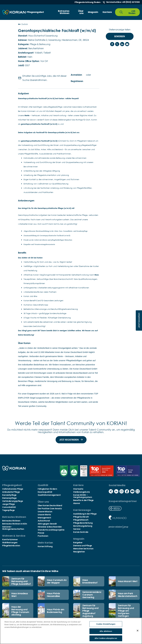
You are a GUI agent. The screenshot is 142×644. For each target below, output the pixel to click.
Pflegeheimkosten (11, 546)
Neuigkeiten (79, 552)
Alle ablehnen (106, 632)
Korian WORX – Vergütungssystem (83, 496)
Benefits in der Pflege (83, 500)
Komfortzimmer (10, 540)
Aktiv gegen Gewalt (47, 524)
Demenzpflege (9, 498)
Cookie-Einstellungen (106, 625)
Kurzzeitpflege (9, 495)
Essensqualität (45, 492)
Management (44, 518)
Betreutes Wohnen (11, 521)
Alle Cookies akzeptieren (106, 639)
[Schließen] (138, 631)
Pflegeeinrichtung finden (88, 2)
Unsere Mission (45, 512)
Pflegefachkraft (81, 517)
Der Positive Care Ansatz (50, 509)
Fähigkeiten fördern (47, 489)
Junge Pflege (9, 504)
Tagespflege (8, 510)
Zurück (23, 24)
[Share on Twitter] (117, 44)
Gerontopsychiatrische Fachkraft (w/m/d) (57, 30)
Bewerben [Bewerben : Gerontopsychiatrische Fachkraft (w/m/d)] (120, 36)
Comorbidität (9, 507)
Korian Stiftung (45, 546)
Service (77, 529)
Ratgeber (78, 543)
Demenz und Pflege (83, 546)
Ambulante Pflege (11, 492)
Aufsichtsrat (44, 521)
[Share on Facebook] (112, 44)
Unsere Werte (44, 515)
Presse (41, 533)
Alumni (77, 503)
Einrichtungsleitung (83, 526)
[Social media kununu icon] (138, 492)
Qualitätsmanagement (49, 495)
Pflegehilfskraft (81, 520)
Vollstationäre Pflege (13, 489)
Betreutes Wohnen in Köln (15, 524)
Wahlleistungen (10, 543)
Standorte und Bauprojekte (51, 530)
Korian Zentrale (81, 532)
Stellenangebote (82, 492)
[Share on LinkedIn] (122, 44)
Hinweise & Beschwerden (50, 527)
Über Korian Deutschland (50, 505)
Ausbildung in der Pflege (85, 514)
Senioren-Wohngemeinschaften (13, 528)
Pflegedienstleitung (83, 523)
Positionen (43, 536)
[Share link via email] (127, 44)
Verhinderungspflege (13, 501)
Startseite (78, 489)
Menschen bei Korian (83, 549)
